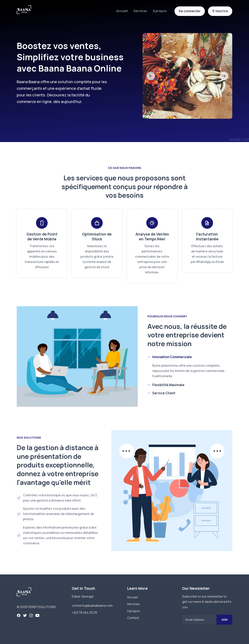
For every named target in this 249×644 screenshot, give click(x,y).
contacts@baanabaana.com (92, 606)
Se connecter (190, 11)
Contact (133, 618)
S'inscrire (220, 11)
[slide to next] (224, 76)
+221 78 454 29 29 (84, 613)
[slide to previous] (151, 76)
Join (224, 620)
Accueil (122, 11)
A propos (160, 11)
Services (140, 11)
